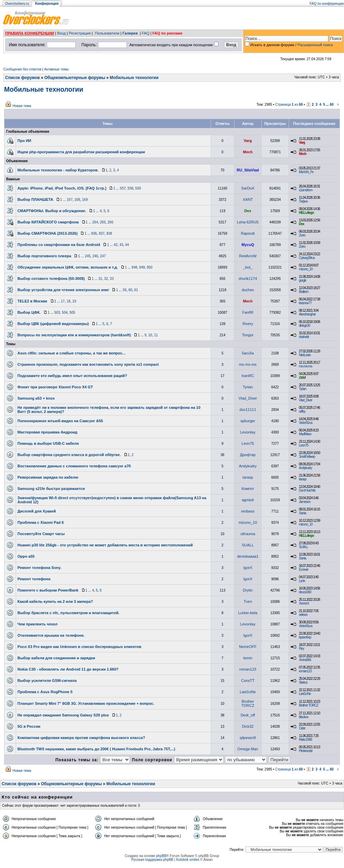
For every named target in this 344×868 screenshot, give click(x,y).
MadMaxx (305, 434)
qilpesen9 (248, 738)
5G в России (29, 726)
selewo (303, 615)
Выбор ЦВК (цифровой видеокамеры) (53, 324)
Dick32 (248, 726)
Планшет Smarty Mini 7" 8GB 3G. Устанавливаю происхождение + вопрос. (86, 703)
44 (127, 245)
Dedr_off (248, 715)
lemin (248, 658)
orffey (302, 411)
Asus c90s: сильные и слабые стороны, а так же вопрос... (71, 353)
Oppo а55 (26, 556)
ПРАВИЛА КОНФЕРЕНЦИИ (30, 33)
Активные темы (56, 69)
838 (109, 234)
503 (57, 313)
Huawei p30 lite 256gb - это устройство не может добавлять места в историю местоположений (105, 545)
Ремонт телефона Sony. (39, 568)
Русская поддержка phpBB (152, 860)
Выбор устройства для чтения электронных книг (63, 290)
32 (106, 279)
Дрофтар (248, 455)
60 (332, 105)
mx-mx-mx (248, 364)
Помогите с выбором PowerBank (48, 590)
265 (103, 222)
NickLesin (305, 355)
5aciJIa (248, 353)
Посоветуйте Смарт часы (41, 534)
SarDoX (248, 188)
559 (138, 188)
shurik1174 (248, 278)
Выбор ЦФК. (29, 312)
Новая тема (22, 106)
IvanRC (248, 376)
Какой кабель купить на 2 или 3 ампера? (55, 601)
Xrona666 (305, 660)
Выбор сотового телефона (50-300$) (51, 278)
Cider (302, 728)
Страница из (289, 105)
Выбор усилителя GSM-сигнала (47, 681)
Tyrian (248, 387)
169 (85, 200)
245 (88, 256)
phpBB (161, 856)
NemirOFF (248, 647)
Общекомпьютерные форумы (75, 78)
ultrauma (248, 534)
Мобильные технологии (134, 78)
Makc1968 (305, 740)
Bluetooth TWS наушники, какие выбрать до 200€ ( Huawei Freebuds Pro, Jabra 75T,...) (96, 749)
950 (150, 267)
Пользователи (107, 33)
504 (65, 313)
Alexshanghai (307, 314)
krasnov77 (305, 303)
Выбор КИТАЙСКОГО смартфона (48, 222)
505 (72, 313)
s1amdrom (306, 190)
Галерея (130, 33)
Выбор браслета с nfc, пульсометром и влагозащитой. (68, 613)
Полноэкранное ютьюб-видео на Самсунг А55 (60, 421)
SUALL (248, 545)
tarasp (248, 477)
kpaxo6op (305, 637)
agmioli (248, 500)
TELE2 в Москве (32, 301)
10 (150, 335)
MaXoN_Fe (306, 172)
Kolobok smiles (188, 860)
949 (142, 267)
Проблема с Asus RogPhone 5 (45, 692)
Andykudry (248, 466)
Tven (248, 601)
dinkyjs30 (305, 326)
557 (123, 188)
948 (135, 267)
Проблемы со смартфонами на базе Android (59, 245)
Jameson (305, 502)
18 (69, 301)
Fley (301, 649)
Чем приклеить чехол (37, 624)
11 (156, 335)
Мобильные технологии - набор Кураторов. (58, 170)
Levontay (248, 432)
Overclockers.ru (17, 4)
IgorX (248, 568)
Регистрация (80, 33)
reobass (248, 511)
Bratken (303, 292)
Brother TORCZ (248, 703)
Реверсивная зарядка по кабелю (48, 477)
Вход (61, 33)
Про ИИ (24, 141)
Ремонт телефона (34, 579)
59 (125, 290)
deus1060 (305, 592)
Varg (248, 141)
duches (248, 290)
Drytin (248, 590)
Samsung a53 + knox (36, 398)
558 (130, 188)
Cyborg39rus (307, 258)
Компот (248, 489)
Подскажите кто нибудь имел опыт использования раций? (72, 376)
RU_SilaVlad (248, 170)
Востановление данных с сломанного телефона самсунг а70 (74, 466)
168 (77, 200)
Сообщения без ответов (22, 69)
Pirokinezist (306, 751)
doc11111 (248, 410)
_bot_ (248, 267)
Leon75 (248, 443)
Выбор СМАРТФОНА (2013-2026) (48, 233)
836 (94, 234)
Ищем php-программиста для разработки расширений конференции (81, 152)
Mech (248, 152)
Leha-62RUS (248, 222)
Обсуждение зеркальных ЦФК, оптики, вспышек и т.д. (68, 267)
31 (100, 279)
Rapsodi (248, 233)
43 (121, 245)
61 (136, 290)
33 (112, 279)
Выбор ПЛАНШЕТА (35, 199)
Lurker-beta (248, 613)
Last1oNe (248, 692)
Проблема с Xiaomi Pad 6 (41, 522)
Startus (303, 682)
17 (63, 301)
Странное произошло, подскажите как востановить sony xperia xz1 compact (88, 364)
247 (103, 256)
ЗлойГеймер (307, 457)
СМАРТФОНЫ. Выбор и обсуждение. (52, 211)
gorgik (302, 280)
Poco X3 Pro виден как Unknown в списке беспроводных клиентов (79, 647)
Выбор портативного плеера (44, 256)
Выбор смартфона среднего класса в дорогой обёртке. (69, 455)
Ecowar (303, 569)
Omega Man (248, 749)
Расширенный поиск (315, 45)
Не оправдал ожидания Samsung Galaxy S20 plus (63, 715)
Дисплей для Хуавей (37, 511)
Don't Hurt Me (307, 490)
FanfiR (248, 312)
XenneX (304, 603)
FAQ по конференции (327, 4)
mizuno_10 (306, 269)
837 (102, 234)
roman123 (248, 669)
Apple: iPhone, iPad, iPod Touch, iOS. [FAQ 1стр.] (62, 188)
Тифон (303, 201)
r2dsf (302, 378)
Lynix (302, 581)
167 (70, 200)
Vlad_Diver (248, 398)
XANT (248, 199)
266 (111, 222)
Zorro (302, 235)
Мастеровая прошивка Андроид (47, 432)
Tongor (248, 335)
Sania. (303, 513)
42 (116, 245)
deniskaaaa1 (248, 556)
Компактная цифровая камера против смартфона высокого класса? (81, 738)
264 (95, 222)
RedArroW (248, 256)
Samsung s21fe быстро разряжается (51, 489)
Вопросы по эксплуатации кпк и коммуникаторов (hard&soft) (74, 335)
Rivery (248, 324)
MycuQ (248, 245)
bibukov (303, 717)
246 (95, 256)
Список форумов (22, 78)
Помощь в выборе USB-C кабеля (48, 443)
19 (74, 301)
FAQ (146, 33)
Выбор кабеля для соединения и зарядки (56, 658)
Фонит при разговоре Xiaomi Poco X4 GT (55, 387)
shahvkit (304, 337)
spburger (248, 421)
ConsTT (248, 681)
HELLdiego (306, 213)
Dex (248, 211)
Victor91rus (306, 423)
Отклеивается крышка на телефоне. (51, 635)
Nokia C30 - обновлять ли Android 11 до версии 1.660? (68, 669)
